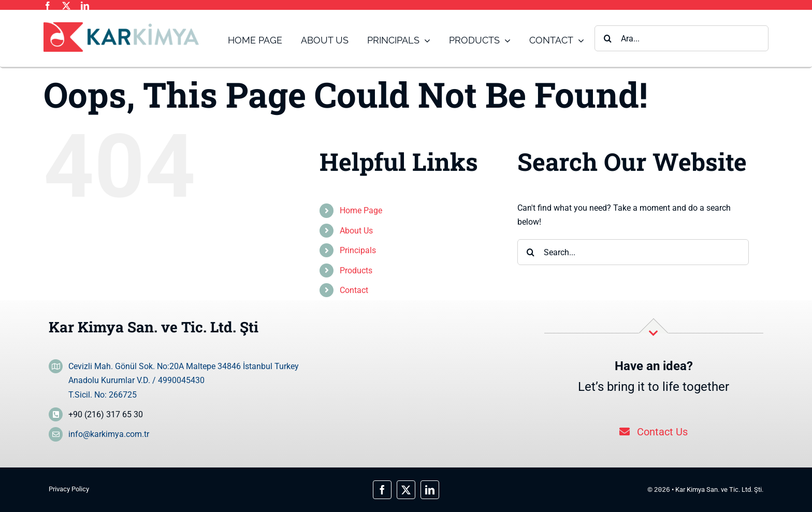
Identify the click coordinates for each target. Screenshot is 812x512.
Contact (354, 290)
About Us (356, 231)
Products (356, 270)
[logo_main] (121, 26)
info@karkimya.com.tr (109, 434)
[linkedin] (85, 6)
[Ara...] (682, 38)
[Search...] (633, 252)
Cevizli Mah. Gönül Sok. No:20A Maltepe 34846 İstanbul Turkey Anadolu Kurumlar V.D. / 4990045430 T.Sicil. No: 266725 (184, 380)
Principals (358, 250)
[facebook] (48, 6)
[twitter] (66, 6)
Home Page (361, 210)
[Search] (607, 38)
